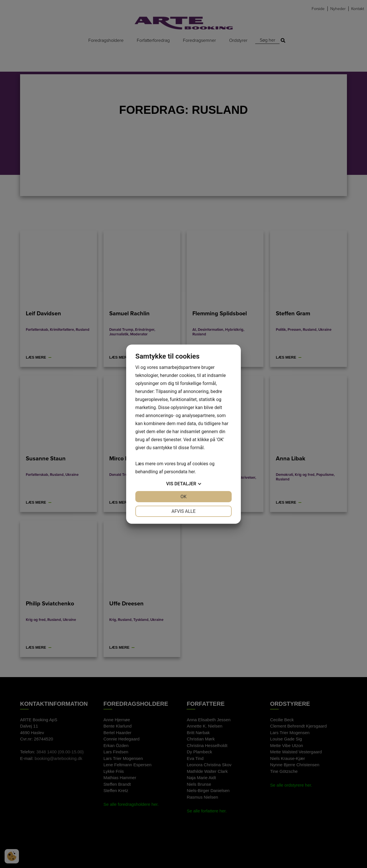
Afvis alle (183, 511)
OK (183, 497)
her (192, 472)
